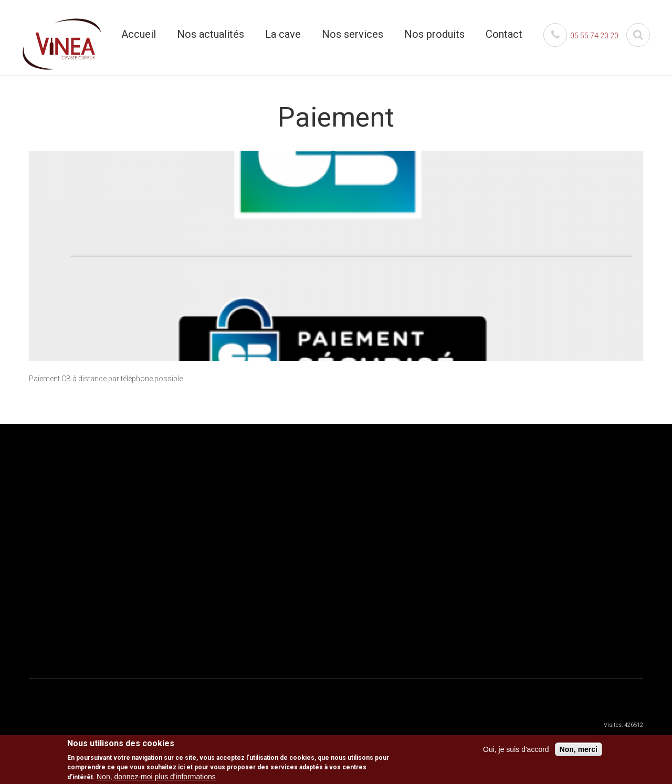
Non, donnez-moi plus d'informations (156, 778)
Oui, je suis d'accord (516, 750)
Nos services (353, 34)
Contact (504, 34)
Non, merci (579, 750)
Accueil (139, 34)
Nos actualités (211, 34)
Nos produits (434, 34)
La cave (283, 34)
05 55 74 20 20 (581, 36)
